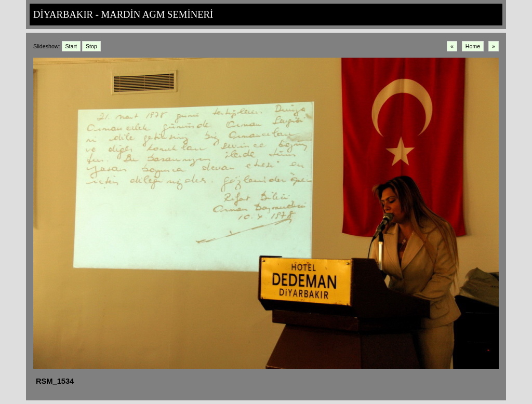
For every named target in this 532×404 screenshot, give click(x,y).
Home (473, 46)
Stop (91, 46)
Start (71, 46)
